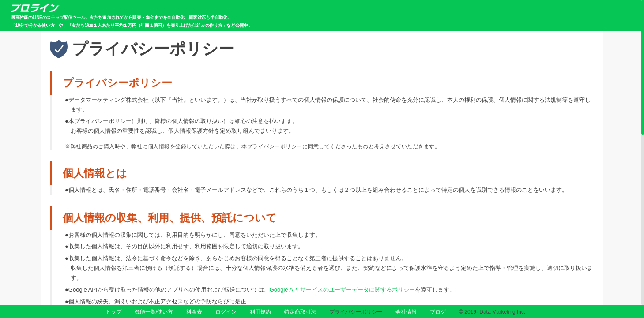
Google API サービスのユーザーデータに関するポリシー (342, 290)
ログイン (226, 312)
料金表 (194, 312)
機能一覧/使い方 (154, 312)
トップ (113, 312)
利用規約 (260, 312)
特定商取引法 (300, 312)
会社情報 (406, 312)
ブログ (438, 312)
